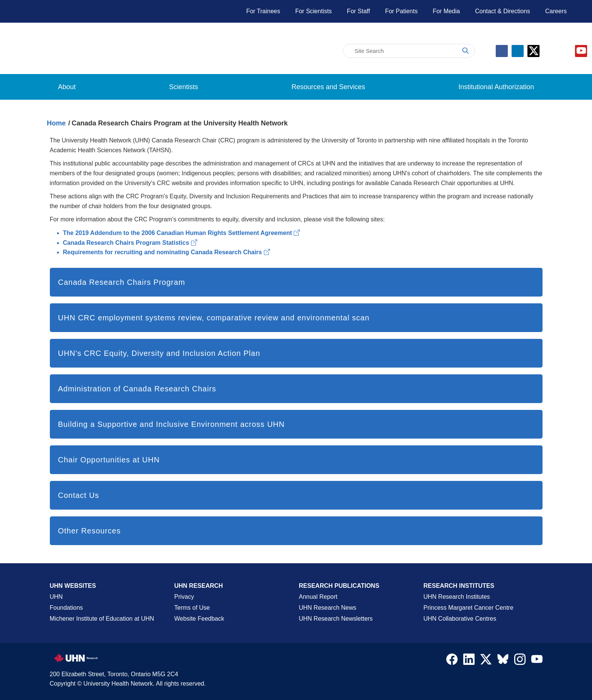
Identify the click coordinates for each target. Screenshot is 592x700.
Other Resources (89, 531)
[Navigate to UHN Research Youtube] (537, 661)
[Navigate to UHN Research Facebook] (452, 661)
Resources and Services (328, 87)
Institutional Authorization (496, 87)
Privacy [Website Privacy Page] (184, 597)
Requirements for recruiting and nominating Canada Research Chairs (166, 252)
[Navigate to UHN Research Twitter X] (486, 661)
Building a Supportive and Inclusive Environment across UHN (172, 424)
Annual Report (318, 597)
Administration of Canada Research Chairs (137, 389)
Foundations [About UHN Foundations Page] (66, 608)
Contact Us (79, 495)
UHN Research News (328, 608)
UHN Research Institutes (457, 597)
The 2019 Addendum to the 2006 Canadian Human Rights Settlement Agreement (182, 233)
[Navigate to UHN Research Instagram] (520, 661)
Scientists (184, 87)
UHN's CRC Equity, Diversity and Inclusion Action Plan (159, 353)
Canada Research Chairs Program (122, 282)
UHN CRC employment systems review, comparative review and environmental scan (214, 318)
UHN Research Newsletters (336, 619)
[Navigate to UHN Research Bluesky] (503, 660)
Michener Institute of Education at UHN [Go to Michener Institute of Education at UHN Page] (102, 619)
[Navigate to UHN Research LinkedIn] (469, 661)
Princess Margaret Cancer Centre (469, 608)
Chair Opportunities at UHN (109, 460)
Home (56, 123)
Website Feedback (199, 619)
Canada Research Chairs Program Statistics (130, 243)
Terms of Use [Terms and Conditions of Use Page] (192, 608)
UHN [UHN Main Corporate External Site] (56, 597)
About (67, 87)
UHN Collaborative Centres (460, 619)
